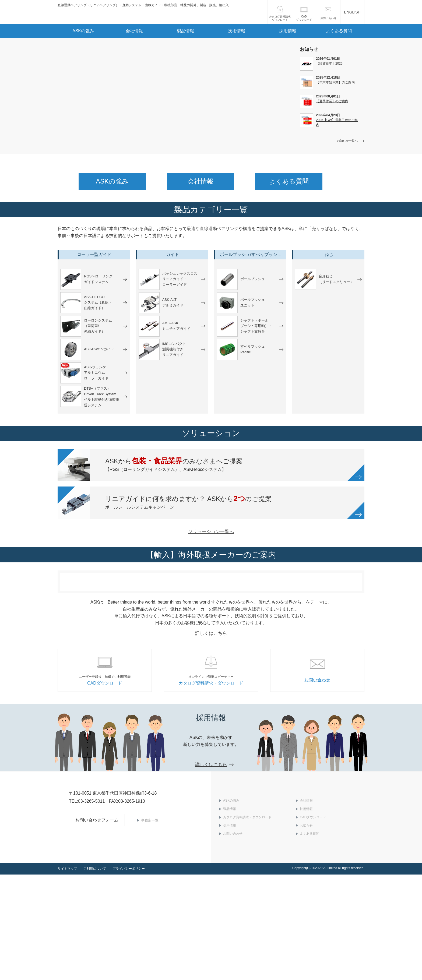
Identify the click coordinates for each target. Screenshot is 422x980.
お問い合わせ (328, 18)
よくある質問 (339, 31)
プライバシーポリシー (129, 974)
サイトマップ (67, 974)
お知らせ (306, 931)
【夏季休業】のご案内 (332, 101)
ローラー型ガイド (94, 254)
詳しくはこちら (211, 738)
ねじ (329, 254)
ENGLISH (352, 12)
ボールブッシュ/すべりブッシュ (251, 254)
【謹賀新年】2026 (329, 64)
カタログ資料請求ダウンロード (280, 18)
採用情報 (288, 31)
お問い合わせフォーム (97, 935)
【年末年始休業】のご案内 (335, 82)
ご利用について (95, 974)
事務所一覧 (150, 935)
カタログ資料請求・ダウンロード (247, 923)
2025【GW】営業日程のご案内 (337, 122)
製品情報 (185, 31)
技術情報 (237, 31)
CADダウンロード (304, 18)
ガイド (173, 254)
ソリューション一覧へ (211, 582)
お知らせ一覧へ (347, 141)
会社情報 (134, 31)
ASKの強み (83, 31)
